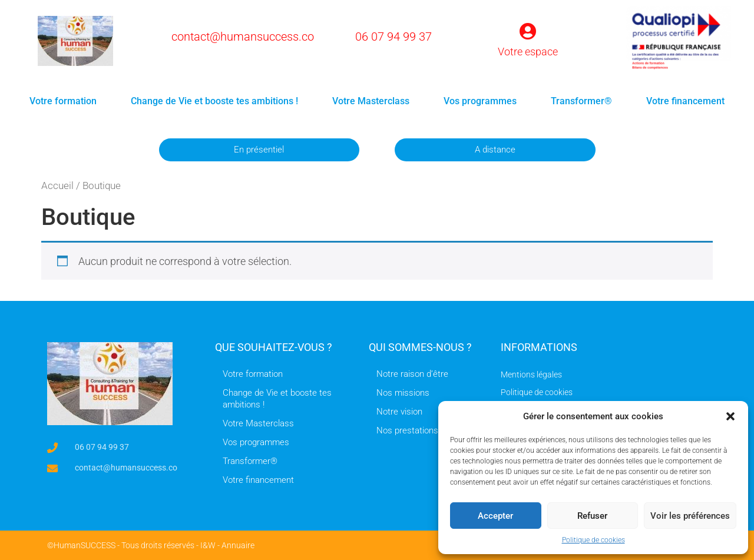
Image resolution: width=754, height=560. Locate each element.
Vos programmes (480, 101)
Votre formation (63, 101)
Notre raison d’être (412, 374)
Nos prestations (407, 430)
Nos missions (403, 393)
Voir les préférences (690, 516)
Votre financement (685, 101)
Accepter (495, 516)
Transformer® (581, 101)
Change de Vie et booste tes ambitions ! (214, 101)
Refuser (592, 516)
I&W (208, 545)
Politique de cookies (593, 540)
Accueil (57, 186)
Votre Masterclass (371, 101)
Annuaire (238, 545)
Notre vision (399, 412)
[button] (730, 416)
